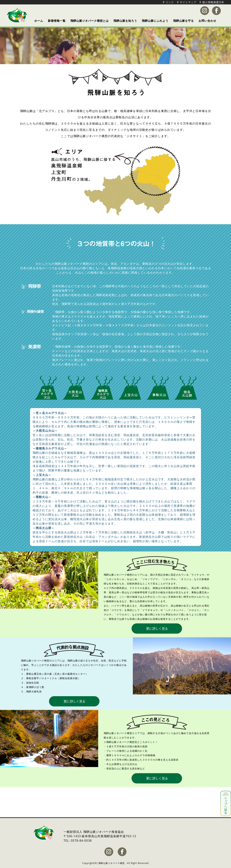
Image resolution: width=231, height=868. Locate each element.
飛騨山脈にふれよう (155, 21)
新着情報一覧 (57, 21)
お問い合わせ (207, 21)
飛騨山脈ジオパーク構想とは (90, 21)
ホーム (39, 21)
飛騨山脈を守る (183, 21)
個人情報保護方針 (213, 2)
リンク (170, 2)
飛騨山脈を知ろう (125, 21)
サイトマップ (188, 2)
